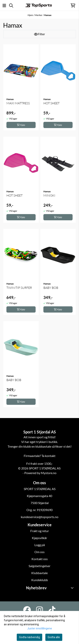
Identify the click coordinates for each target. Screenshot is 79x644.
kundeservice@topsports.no (40, 517)
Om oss (39, 552)
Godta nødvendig (29, 637)
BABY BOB (51, 288)
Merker (39, 15)
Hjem (30, 15)
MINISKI (49, 195)
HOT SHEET (51, 103)
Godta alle (54, 637)
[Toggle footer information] (73, 588)
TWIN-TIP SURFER (19, 288)
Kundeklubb (40, 580)
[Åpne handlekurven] (73, 6)
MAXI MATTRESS (18, 103)
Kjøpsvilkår (39, 538)
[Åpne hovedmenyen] (4, 6)
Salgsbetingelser (39, 566)
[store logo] (39, 5)
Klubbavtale (39, 573)
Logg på (40, 545)
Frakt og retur (40, 531)
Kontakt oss (40, 559)
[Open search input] (11, 6)
